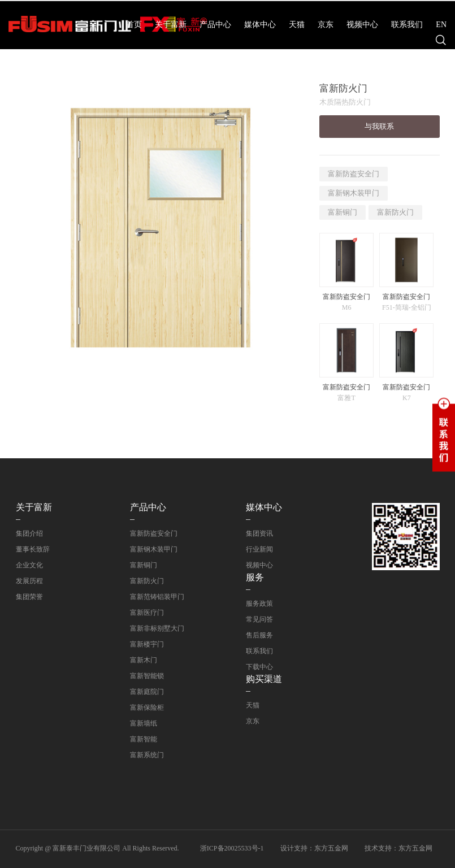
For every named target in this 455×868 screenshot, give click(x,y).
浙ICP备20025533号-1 (232, 848)
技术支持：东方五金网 (398, 848)
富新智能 (144, 739)
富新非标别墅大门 (157, 628)
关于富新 (171, 25)
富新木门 (144, 660)
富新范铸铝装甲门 (157, 597)
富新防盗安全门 (354, 174)
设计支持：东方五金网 (314, 848)
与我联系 (379, 126)
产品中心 (215, 25)
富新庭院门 (147, 692)
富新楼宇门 (147, 644)
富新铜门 (343, 212)
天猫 (297, 25)
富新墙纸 (144, 723)
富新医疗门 (147, 613)
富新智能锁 (147, 676)
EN (441, 25)
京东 (326, 25)
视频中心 (362, 25)
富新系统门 (147, 755)
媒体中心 (260, 25)
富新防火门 (395, 212)
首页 (134, 25)
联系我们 (407, 25)
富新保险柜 (147, 708)
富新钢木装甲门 (354, 193)
